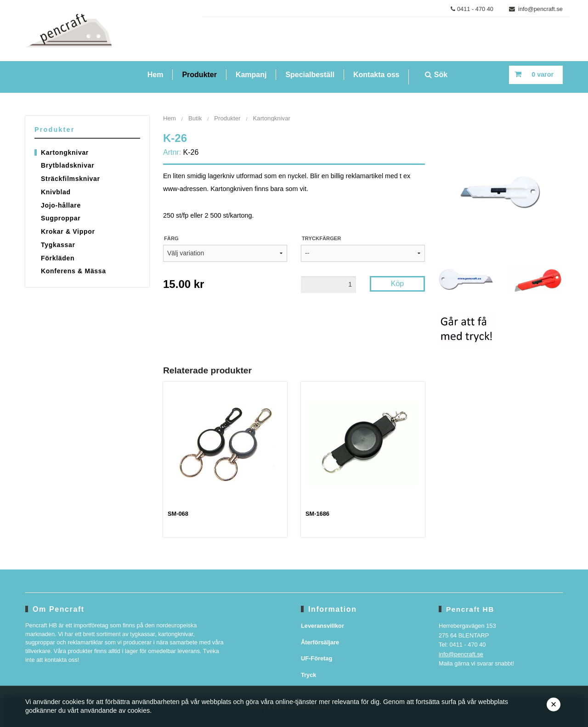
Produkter (199, 75)
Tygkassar (58, 245)
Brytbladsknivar (68, 165)
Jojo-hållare (61, 205)
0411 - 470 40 (472, 9)
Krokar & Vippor (68, 231)
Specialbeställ (310, 75)
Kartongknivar (65, 152)
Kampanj (251, 75)
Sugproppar (61, 218)
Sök (436, 75)
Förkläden (58, 258)
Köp (397, 284)
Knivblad (56, 192)
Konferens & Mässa (73, 271)
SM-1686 (317, 514)
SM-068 (178, 514)
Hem (155, 75)
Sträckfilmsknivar (71, 179)
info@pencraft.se (536, 9)
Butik (195, 118)
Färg (171, 238)
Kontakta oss (376, 75)
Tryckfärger (321, 238)
